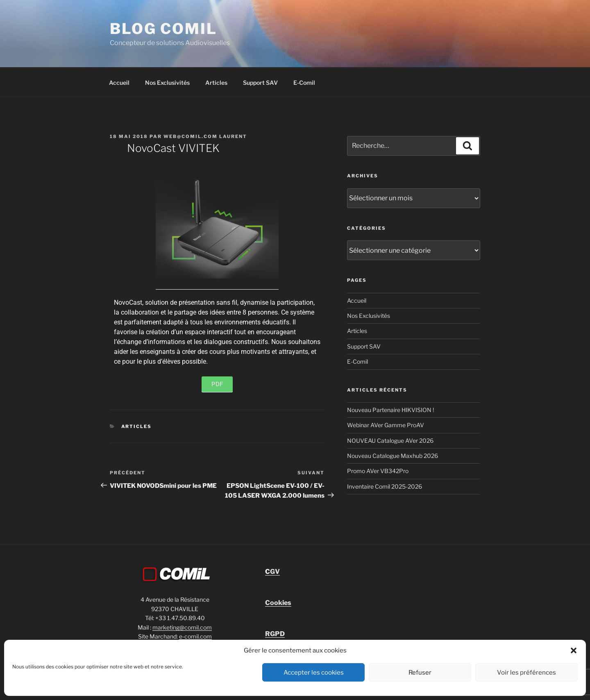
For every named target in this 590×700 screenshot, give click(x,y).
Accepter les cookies (314, 673)
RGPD (275, 634)
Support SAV (260, 83)
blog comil (163, 29)
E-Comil (304, 83)
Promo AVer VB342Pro (378, 471)
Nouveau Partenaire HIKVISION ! (390, 410)
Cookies (278, 603)
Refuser (420, 673)
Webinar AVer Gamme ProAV (386, 425)
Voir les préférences (526, 673)
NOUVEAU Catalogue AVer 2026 (390, 441)
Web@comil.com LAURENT (205, 136)
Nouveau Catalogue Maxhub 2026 (393, 456)
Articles (216, 83)
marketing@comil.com (182, 627)
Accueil (119, 83)
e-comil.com (195, 636)
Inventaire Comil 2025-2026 (385, 486)
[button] (574, 650)
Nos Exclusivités (167, 83)
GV (272, 572)
